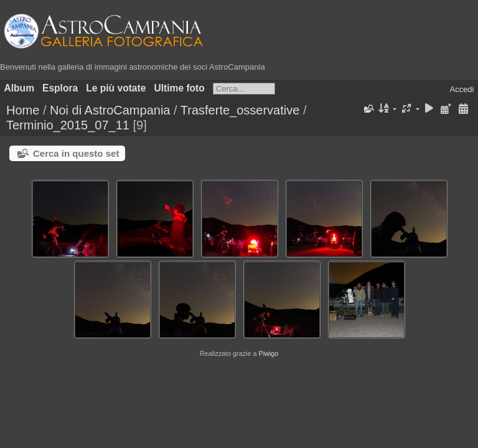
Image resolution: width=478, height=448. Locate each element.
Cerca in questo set (76, 153)
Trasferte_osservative (240, 110)
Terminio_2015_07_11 (68, 125)
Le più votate (116, 88)
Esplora (60, 88)
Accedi (462, 89)
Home (23, 110)
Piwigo (268, 353)
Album (20, 88)
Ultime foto (179, 88)
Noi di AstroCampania (110, 110)
